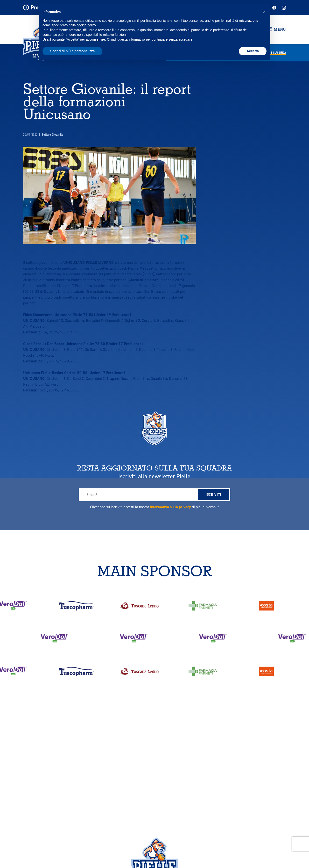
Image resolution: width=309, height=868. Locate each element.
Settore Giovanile (52, 135)
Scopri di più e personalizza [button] (72, 51)
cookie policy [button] (86, 25)
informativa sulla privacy (171, 507)
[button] (277, 29)
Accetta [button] (253, 51)
